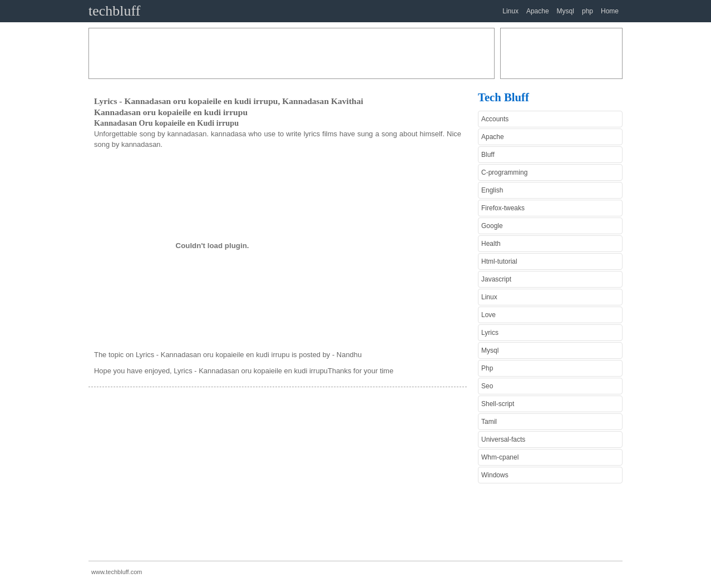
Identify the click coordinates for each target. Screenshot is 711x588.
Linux (510, 11)
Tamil (489, 422)
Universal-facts (503, 439)
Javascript (496, 279)
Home (610, 11)
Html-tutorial (499, 261)
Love (488, 315)
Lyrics (490, 333)
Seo (487, 386)
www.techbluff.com (117, 572)
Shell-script (498, 404)
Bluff (488, 155)
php (587, 11)
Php (487, 368)
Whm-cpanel (500, 457)
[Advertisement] (292, 53)
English (492, 190)
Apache (538, 11)
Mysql (566, 11)
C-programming (504, 172)
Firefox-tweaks (503, 208)
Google (492, 226)
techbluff (114, 11)
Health (491, 244)
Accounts (495, 119)
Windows (495, 475)
